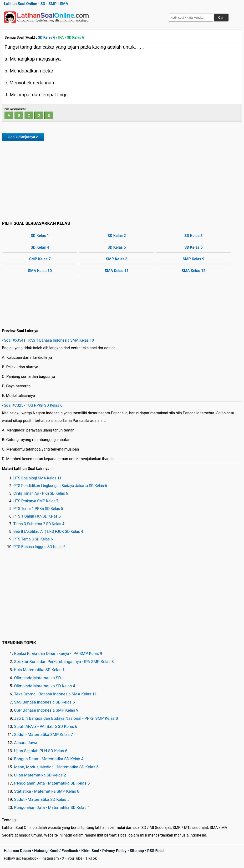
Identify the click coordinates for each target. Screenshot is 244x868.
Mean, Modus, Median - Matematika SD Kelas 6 (56, 767)
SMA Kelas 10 (40, 271)
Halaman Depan (17, 851)
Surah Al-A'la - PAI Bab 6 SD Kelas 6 (46, 726)
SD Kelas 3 (194, 236)
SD (43, 4)
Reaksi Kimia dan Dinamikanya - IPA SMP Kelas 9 (58, 653)
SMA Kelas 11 (117, 271)
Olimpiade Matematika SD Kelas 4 (45, 686)
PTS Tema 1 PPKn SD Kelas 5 (38, 509)
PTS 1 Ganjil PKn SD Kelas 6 (37, 516)
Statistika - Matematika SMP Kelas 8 (47, 791)
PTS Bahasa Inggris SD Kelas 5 (39, 547)
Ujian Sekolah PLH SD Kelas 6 (41, 751)
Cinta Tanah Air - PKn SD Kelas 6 (41, 493)
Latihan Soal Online (21, 4)
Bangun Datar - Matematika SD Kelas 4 (49, 759)
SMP (52, 4)
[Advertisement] (122, 180)
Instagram (50, 858)
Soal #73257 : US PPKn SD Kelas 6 (33, 405)
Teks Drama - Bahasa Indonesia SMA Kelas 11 (55, 694)
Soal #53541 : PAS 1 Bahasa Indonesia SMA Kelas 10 (49, 340)
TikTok (91, 858)
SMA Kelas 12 (193, 271)
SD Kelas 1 (40, 236)
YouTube (75, 858)
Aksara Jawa (26, 743)
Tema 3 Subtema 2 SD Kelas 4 (39, 524)
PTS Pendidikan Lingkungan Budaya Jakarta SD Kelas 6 (60, 486)
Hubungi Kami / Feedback (56, 851)
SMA (64, 4)
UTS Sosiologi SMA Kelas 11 (37, 478)
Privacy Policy (114, 851)
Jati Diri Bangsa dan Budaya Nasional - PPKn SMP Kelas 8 (66, 718)
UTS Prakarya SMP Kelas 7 (36, 501)
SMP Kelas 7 (40, 259)
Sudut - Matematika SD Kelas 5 (42, 799)
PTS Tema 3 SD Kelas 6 (33, 539)
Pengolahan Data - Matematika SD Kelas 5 (52, 783)
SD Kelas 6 (46, 37)
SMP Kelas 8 (117, 259)
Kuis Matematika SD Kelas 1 (39, 670)
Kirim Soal (90, 851)
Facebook (30, 858)
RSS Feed (155, 851)
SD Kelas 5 (117, 247)
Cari (221, 18)
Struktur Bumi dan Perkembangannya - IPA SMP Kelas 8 (64, 662)
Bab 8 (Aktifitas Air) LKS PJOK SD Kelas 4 (48, 532)
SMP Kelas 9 (194, 259)
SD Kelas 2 (117, 236)
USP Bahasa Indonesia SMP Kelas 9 (46, 710)
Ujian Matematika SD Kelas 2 (40, 775)
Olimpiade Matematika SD (37, 678)
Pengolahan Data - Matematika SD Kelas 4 (52, 807)
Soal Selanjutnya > (23, 137)
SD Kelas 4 (40, 247)
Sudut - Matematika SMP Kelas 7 (43, 734)
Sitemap (137, 851)
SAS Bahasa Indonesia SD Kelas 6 (44, 702)
